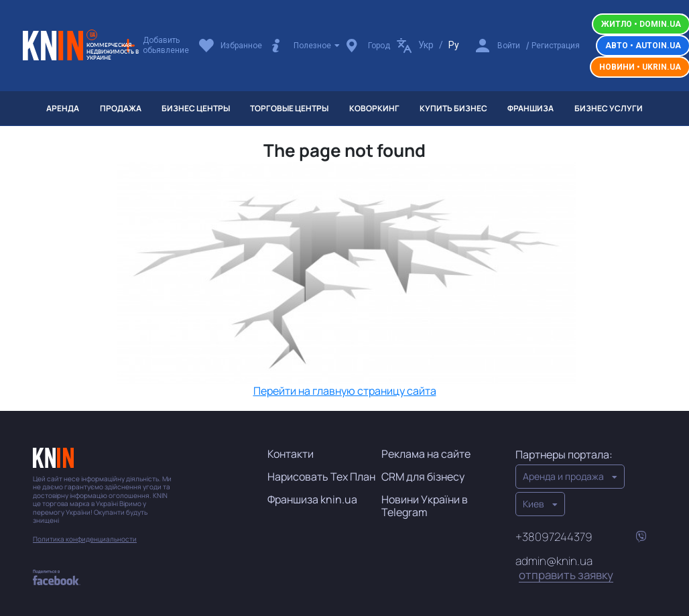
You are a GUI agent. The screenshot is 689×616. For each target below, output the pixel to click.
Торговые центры (289, 108)
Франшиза (530, 108)
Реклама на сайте (426, 454)
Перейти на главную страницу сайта (345, 391)
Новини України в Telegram (425, 506)
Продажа (121, 108)
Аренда (63, 108)
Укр (426, 45)
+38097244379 (554, 537)
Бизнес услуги (609, 108)
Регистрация (556, 46)
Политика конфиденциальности (85, 539)
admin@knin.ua (564, 568)
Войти (509, 46)
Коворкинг (374, 108)
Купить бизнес (453, 108)
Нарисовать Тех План (321, 477)
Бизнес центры (196, 108)
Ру (454, 45)
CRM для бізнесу (423, 477)
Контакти (291, 454)
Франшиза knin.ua (312, 499)
